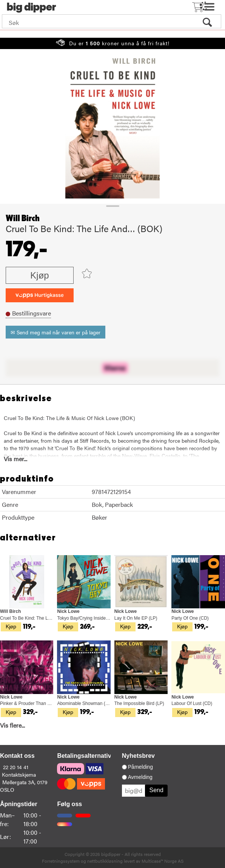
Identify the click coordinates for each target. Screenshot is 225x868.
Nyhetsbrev (138, 756)
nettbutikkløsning (105, 861)
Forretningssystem (61, 861)
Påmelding (140, 767)
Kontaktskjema (19, 774)
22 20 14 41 (16, 767)
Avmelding (140, 777)
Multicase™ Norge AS (163, 861)
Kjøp (39, 275)
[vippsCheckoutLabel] (40, 295)
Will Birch (23, 219)
